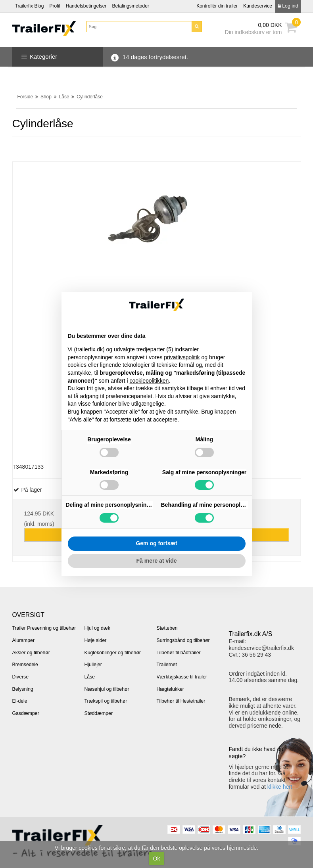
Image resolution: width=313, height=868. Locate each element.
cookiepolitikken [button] (149, 381)
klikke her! (280, 787)
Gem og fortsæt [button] (156, 543)
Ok (157, 858)
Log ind (288, 6)
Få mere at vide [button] (157, 561)
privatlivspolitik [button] (182, 357)
